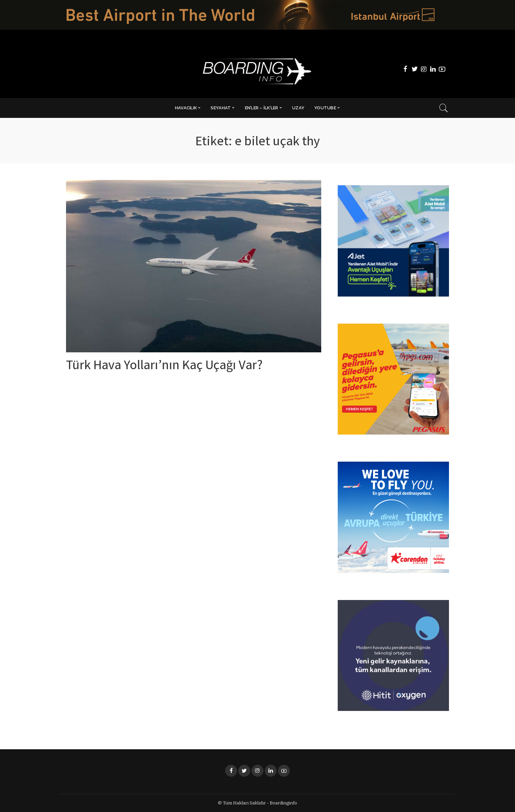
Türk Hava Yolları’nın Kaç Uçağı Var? (164, 367)
